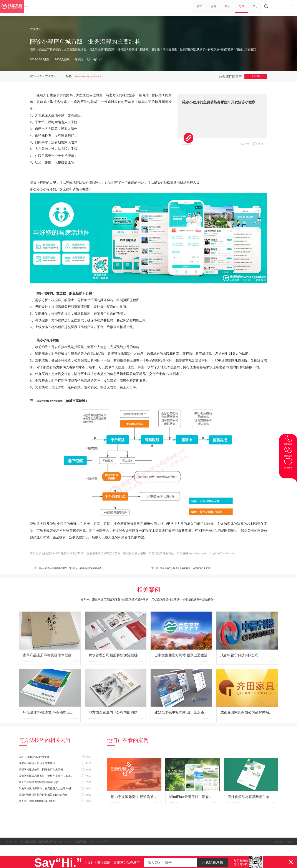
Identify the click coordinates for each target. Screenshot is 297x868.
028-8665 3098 (279, 8)
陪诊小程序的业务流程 (53, 487)
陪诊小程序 (85, 77)
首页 (176, 8)
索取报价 (251, 78)
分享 (228, 8)
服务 (193, 8)
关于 (245, 8)
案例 (211, 8)
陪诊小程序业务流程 (105, 77)
